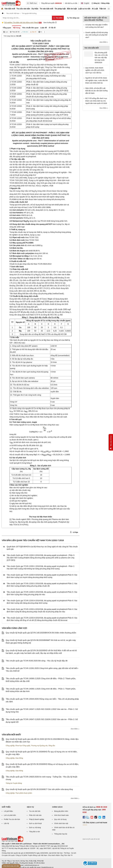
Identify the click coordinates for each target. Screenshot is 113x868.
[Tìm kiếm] (58, 18)
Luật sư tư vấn (84, 9)
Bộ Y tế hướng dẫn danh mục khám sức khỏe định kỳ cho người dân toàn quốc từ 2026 (96, 101)
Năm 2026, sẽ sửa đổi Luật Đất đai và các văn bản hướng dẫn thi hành (97, 91)
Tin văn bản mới (46, 9)
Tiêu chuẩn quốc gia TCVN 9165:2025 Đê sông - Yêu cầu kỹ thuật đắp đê (37, 661)
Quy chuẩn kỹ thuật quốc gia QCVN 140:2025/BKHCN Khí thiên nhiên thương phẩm (41, 633)
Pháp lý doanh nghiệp (37, 819)
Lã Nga (74, 532)
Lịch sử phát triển (10, 815)
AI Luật (95, 9)
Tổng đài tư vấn (34, 832)
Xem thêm (75, 729)
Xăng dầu (52, 746)
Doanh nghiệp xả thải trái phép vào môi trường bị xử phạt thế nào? (97, 35)
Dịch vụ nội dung (35, 827)
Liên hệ (6, 823)
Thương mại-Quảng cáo (39, 746)
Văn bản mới (10, 9)
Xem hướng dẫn (50, 22)
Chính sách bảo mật (61, 823)
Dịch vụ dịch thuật (35, 823)
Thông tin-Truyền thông (14, 783)
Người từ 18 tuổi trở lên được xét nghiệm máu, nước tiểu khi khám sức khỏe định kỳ (97, 80)
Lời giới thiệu (8, 811)
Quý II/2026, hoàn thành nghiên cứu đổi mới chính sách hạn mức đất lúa (95, 70)
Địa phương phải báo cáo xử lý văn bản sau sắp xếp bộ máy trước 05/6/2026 (101, 57)
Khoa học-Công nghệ (23, 746)
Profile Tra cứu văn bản (12, 819)
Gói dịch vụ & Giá (71, 3)
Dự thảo (35, 9)
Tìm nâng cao (73, 18)
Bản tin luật (72, 9)
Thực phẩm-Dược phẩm (24, 793)
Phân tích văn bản (35, 815)
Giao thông (19, 758)
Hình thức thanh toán (61, 815)
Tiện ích (103, 9)
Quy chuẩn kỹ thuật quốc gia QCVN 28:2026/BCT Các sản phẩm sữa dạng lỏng (39, 789)
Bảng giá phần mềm (61, 811)
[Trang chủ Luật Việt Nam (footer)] (13, 841)
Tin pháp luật (60, 9)
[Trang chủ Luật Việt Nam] (11, 3)
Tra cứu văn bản (23, 9)
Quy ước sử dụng (60, 819)
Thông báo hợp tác (61, 834)
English (85, 3)
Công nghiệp (10, 746)
